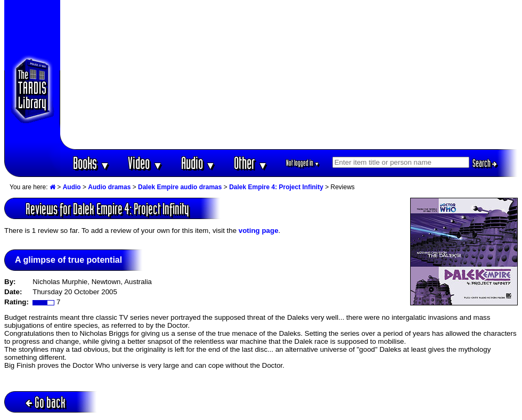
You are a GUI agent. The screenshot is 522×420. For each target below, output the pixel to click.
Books (91, 163)
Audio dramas (109, 187)
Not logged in (303, 163)
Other (251, 163)
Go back (46, 402)
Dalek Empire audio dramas (180, 187)
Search (485, 163)
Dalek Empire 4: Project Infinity (276, 187)
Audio (198, 163)
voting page (259, 231)
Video (145, 163)
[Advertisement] (289, 75)
